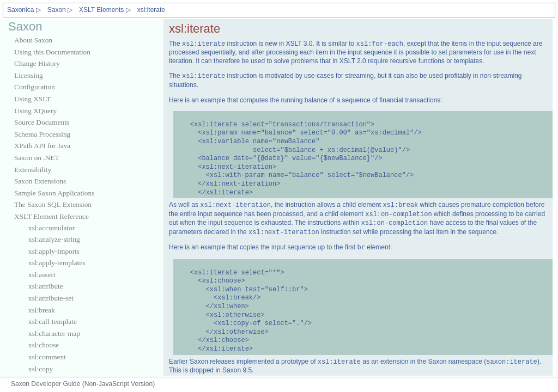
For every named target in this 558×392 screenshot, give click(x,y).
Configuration (35, 87)
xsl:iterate (151, 10)
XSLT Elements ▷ (105, 10)
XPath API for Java (42, 146)
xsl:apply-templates (57, 263)
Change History (37, 63)
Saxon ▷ (60, 10)
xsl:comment (47, 357)
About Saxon (33, 40)
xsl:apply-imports (54, 251)
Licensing (29, 75)
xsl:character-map (54, 333)
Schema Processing (42, 134)
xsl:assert (42, 275)
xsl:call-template (53, 321)
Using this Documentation (52, 52)
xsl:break (42, 310)
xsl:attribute (46, 286)
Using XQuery (35, 111)
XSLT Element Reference (51, 216)
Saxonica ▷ (24, 10)
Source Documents (42, 122)
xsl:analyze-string (54, 239)
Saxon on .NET (37, 158)
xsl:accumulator (51, 228)
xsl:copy (41, 369)
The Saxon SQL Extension (53, 204)
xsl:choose (44, 345)
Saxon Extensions (40, 181)
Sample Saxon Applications (54, 193)
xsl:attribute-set (51, 298)
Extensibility (33, 170)
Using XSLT (32, 99)
